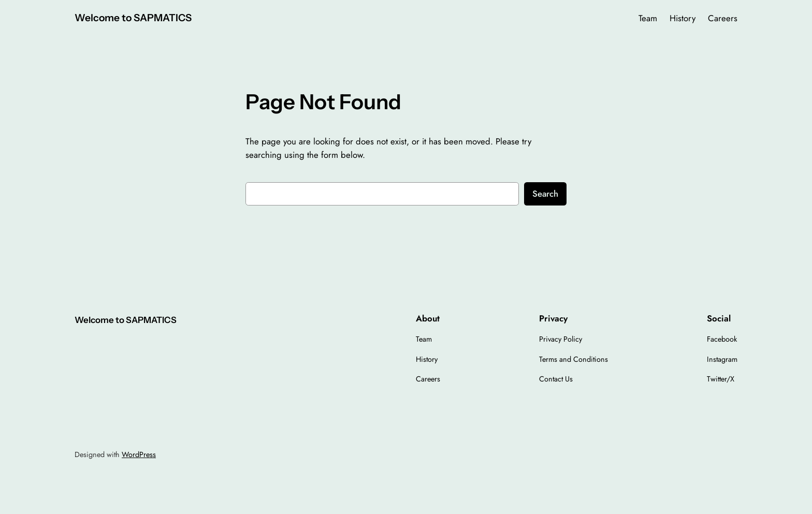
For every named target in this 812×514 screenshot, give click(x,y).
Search (545, 194)
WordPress (139, 454)
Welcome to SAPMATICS (133, 18)
